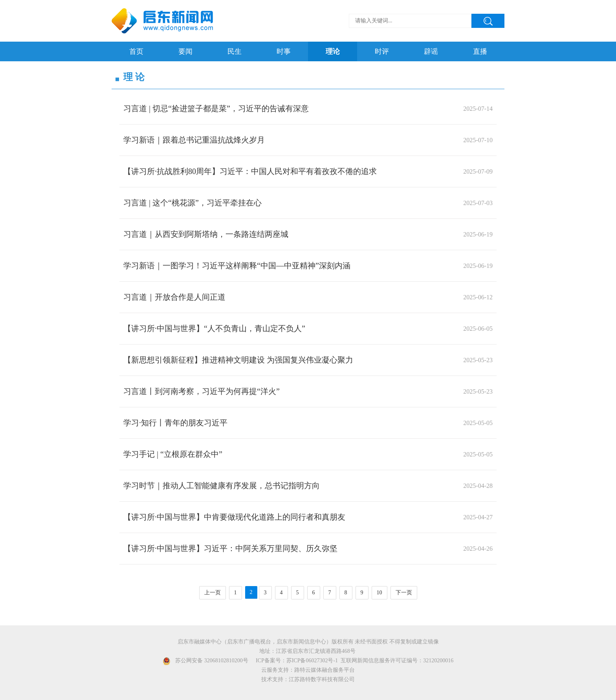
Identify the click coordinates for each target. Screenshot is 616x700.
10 (379, 593)
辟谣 (431, 51)
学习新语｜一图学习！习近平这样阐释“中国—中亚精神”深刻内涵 (237, 266)
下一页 (404, 593)
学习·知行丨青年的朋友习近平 (175, 423)
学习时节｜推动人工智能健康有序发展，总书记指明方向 (222, 486)
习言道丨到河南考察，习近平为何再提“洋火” (202, 391)
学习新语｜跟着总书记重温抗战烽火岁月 (194, 140)
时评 (382, 51)
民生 (235, 51)
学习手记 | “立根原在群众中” (173, 454)
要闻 (185, 51)
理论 (333, 51)
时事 (284, 51)
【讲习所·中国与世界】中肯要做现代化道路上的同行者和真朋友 (234, 517)
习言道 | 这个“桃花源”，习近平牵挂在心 (192, 203)
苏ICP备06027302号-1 (312, 661)
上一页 (213, 593)
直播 (480, 51)
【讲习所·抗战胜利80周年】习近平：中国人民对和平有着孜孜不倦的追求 (250, 171)
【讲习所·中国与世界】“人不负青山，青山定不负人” (214, 328)
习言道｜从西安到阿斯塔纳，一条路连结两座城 (206, 234)
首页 (136, 51)
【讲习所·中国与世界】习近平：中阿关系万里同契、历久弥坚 (230, 548)
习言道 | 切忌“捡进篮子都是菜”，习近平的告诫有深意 (216, 108)
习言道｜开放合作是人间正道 (174, 297)
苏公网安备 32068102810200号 (212, 661)
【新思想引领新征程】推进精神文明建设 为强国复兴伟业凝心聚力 (238, 360)
